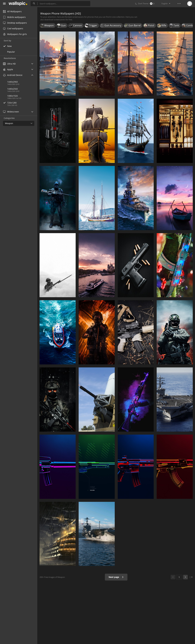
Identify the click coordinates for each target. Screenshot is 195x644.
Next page (116, 577)
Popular (11, 52)
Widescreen (11, 112)
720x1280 (22, 103)
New (9, 46)
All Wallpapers (12, 11)
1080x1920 (12, 96)
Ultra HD (9, 64)
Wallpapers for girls (15, 34)
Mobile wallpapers (14, 17)
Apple (8, 69)
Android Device (13, 75)
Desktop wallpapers (15, 23)
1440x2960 (12, 82)
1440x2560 (12, 89)
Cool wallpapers (13, 28)
